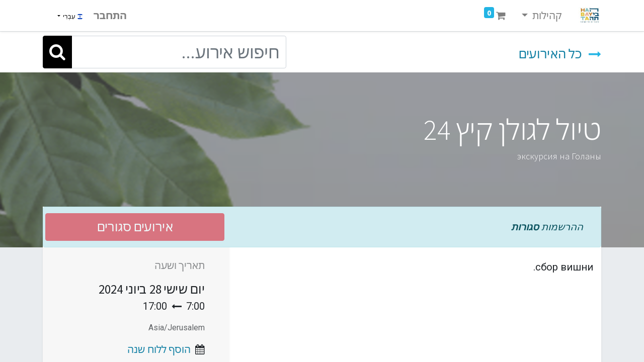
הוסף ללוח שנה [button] (159, 349)
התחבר (110, 15)
